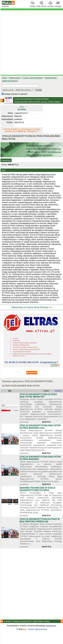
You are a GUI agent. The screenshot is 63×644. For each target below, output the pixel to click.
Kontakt (8, 621)
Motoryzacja (15, 78)
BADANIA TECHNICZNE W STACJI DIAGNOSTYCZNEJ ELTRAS (37, 489)
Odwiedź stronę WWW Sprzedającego (43, 152)
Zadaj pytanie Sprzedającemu (39, 146)
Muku (4, 78)
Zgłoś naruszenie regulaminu (39, 155)
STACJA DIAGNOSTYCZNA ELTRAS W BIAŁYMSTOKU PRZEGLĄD (40, 520)
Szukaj (51, 5)
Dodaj (33, 5)
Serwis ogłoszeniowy (38, 629)
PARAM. (58, 391)
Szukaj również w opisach (15, 94)
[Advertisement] (31, 43)
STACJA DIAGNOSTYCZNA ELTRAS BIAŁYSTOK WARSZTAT (38, 396)
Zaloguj (58, 5)
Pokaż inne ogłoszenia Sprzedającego (43, 149)
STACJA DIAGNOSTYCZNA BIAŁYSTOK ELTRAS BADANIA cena (40, 427)
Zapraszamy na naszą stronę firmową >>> (32, 307)
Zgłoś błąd (41, 621)
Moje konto (41, 5)
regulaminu (51, 626)
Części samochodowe (33, 78)
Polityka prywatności (22, 621)
